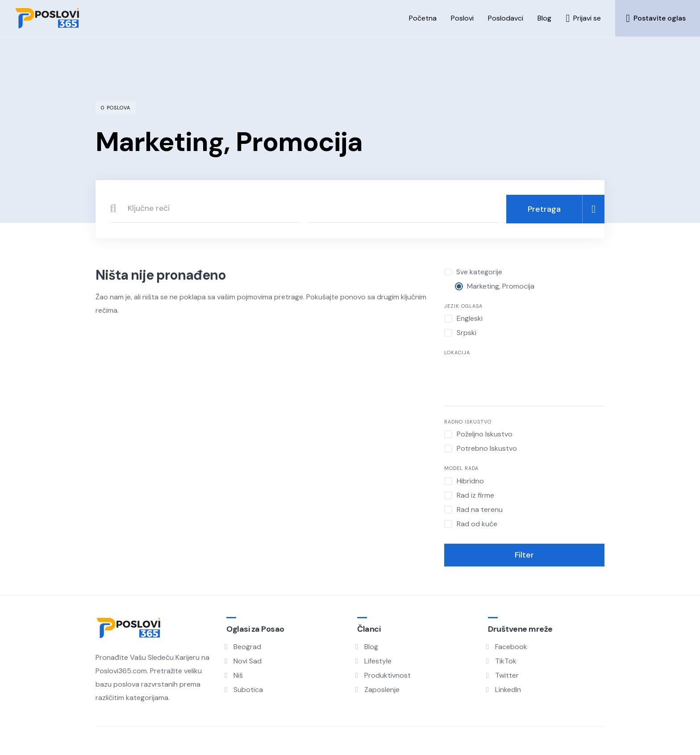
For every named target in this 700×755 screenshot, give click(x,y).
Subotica (248, 690)
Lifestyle (378, 661)
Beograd (247, 647)
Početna (423, 18)
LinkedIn (508, 690)
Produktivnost (387, 675)
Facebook (511, 647)
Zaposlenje (382, 690)
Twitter (507, 675)
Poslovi (462, 18)
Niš (238, 675)
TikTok (506, 661)
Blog (544, 18)
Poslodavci (506, 18)
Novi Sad (248, 661)
